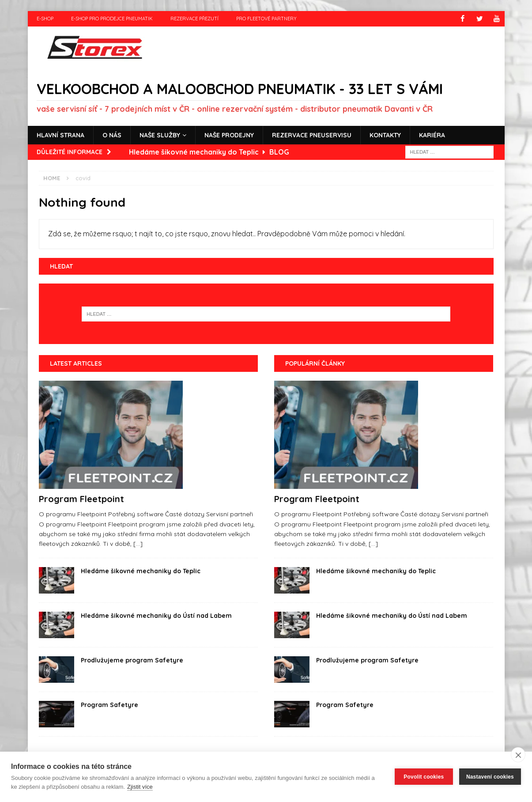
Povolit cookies (424, 777)
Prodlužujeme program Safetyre (132, 660)
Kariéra (432, 135)
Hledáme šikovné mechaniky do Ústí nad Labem (156, 616)
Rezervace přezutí (194, 19)
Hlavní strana (60, 135)
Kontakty (385, 135)
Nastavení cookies (490, 777)
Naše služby (160, 135)
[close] (518, 755)
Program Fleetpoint (81, 499)
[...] (138, 544)
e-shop (45, 19)
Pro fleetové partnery (266, 19)
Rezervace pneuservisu (312, 135)
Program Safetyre (109, 705)
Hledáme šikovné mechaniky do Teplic (141, 571)
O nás (112, 135)
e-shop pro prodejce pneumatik (112, 19)
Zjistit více (140, 787)
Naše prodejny (229, 135)
